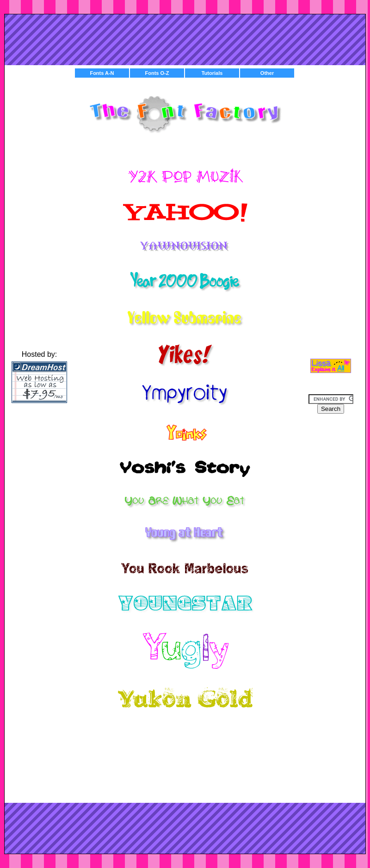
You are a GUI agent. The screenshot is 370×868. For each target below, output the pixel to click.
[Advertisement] (185, 37)
